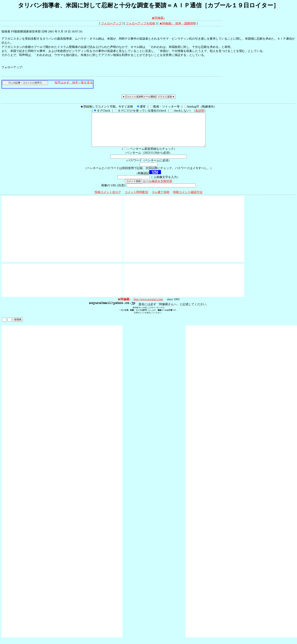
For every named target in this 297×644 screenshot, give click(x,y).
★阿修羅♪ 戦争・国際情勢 (178, 23)
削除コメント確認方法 (188, 199)
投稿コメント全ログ (108, 199)
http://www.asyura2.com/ (148, 306)
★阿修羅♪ (158, 18)
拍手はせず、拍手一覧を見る (74, 82)
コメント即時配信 (136, 199)
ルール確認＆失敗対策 (157, 188)
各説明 (200, 111)
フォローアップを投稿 (140, 23)
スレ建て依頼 (161, 199)
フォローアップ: (12, 67)
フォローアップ (111, 23)
